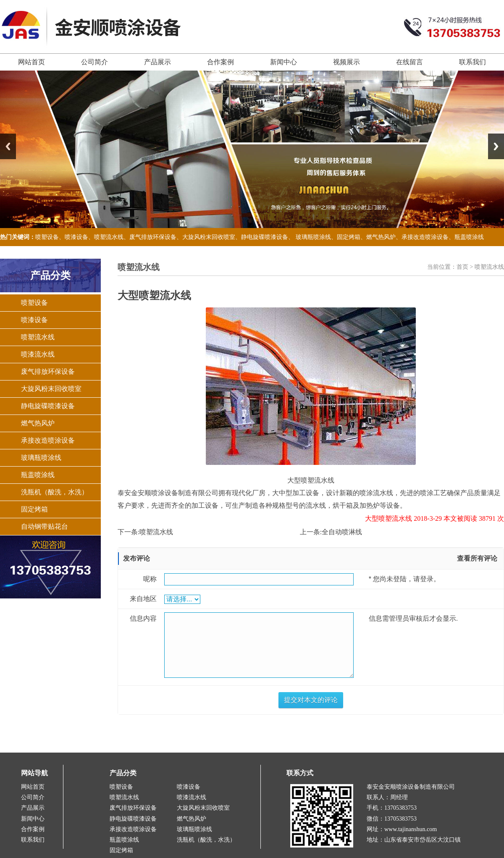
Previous (8, 146)
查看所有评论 (477, 558)
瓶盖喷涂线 (469, 237)
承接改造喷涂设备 (425, 237)
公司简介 (94, 62)
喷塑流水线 (109, 237)
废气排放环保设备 (153, 237)
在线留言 (409, 62)
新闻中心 (283, 62)
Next (496, 146)
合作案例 (220, 62)
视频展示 (346, 62)
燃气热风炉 (381, 237)
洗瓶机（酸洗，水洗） (55, 492)
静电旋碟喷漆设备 (265, 237)
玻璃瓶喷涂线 (313, 237)
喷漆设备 (76, 237)
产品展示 (157, 62)
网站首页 (31, 62)
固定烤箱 (349, 237)
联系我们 (472, 62)
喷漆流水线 (38, 354)
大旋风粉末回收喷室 (209, 237)
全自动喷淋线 (342, 532)
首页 (462, 267)
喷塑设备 (47, 237)
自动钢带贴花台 (45, 526)
